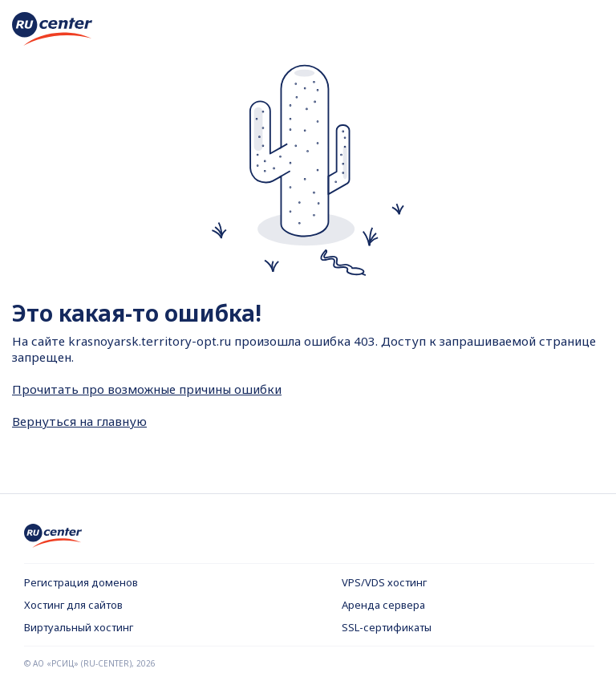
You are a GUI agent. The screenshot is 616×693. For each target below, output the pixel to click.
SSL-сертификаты (387, 627)
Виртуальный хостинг (79, 627)
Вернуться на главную (79, 421)
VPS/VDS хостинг (384, 582)
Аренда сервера (383, 605)
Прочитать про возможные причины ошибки (147, 389)
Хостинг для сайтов (73, 605)
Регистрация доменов (81, 582)
